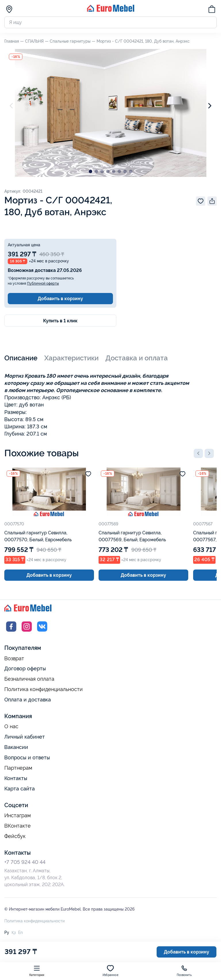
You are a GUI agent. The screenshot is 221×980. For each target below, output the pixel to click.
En (20, 932)
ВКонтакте (18, 826)
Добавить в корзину (60, 299)
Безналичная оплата (29, 679)
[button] (198, 453)
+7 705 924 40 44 (25, 862)
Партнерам (18, 768)
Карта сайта (20, 789)
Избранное (110, 971)
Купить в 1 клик (60, 321)
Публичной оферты (43, 283)
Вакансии (16, 747)
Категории (37, 971)
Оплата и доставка (28, 700)
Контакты (16, 778)
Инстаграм (18, 816)
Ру (7, 932)
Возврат (14, 659)
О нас (11, 727)
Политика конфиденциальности (44, 689)
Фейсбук (15, 836)
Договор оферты (25, 668)
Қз (14, 932)
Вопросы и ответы (27, 757)
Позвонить (184, 971)
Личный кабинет (25, 737)
